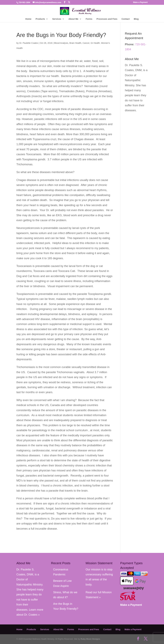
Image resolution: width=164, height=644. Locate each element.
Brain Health (75, 43)
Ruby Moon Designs (90, 639)
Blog (136, 19)
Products (40, 19)
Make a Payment (140, 2)
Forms (89, 19)
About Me (73, 19)
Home (28, 19)
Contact (126, 19)
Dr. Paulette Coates (29, 43)
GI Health (95, 43)
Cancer (86, 43)
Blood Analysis (61, 43)
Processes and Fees (107, 19)
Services (57, 19)
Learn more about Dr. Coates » (135, 115)
